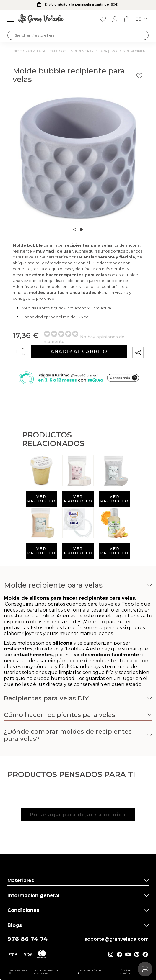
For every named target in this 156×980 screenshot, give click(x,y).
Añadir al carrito (79, 351)
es (141, 19)
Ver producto (42, 499)
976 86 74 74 (27, 939)
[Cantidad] (20, 351)
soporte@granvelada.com (117, 939)
